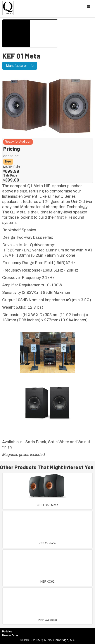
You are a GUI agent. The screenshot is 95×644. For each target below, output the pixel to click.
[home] (7, 9)
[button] (88, 7)
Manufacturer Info (20, 66)
